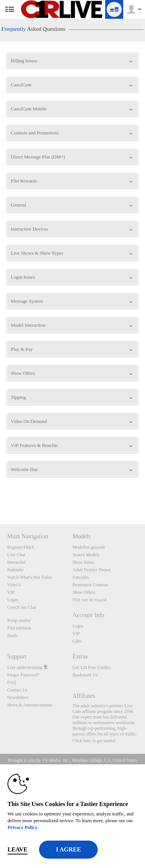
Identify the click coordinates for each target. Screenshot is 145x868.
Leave (17, 849)
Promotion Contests (90, 585)
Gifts (77, 641)
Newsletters (18, 697)
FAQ (11, 682)
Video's (14, 585)
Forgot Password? (23, 675)
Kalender (15, 570)
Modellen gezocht (89, 547)
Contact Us (17, 690)
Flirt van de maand (89, 600)
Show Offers (84, 592)
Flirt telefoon (19, 628)
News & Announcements (30, 705)
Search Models (86, 555)
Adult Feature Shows (91, 570)
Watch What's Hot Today (30, 577)
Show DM (0, 496)
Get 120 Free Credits (91, 667)
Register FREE (21, 547)
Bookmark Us (85, 675)
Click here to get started (94, 741)
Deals (12, 636)
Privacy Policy (23, 827)
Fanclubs (81, 577)
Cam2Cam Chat (22, 607)
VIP (11, 592)
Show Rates (83, 562)
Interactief (16, 562)
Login (13, 600)
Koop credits (19, 620)
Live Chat (16, 555)
